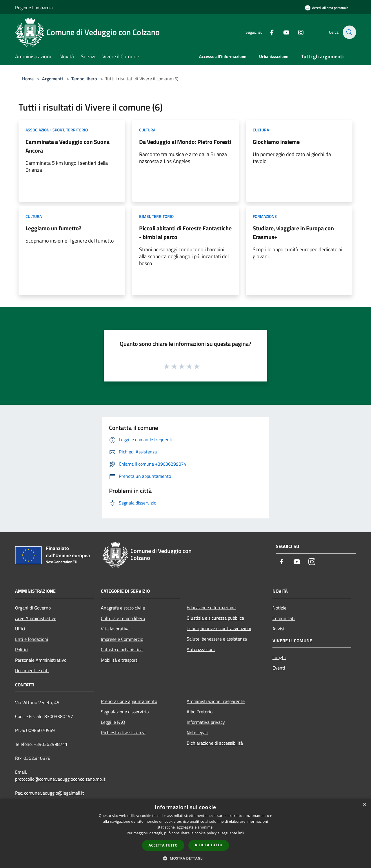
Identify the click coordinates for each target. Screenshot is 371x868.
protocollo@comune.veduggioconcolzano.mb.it (60, 779)
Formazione (265, 216)
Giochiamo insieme (276, 142)
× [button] (364, 805)
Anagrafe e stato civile (123, 608)
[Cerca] (349, 32)
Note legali (197, 733)
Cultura (147, 130)
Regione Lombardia (34, 8)
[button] (185, 858)
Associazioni (38, 130)
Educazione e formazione (211, 607)
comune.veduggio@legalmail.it (54, 793)
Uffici (20, 629)
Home (28, 79)
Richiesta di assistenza (123, 733)
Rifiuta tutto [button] (209, 845)
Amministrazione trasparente (216, 701)
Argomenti (52, 79)
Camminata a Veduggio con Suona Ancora (68, 146)
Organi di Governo (33, 608)
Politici (22, 650)
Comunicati (284, 618)
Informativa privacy (206, 722)
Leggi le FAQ (113, 722)
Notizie (279, 608)
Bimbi (145, 216)
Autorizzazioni (201, 649)
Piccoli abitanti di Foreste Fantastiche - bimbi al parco (185, 233)
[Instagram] (297, 32)
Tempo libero (84, 79)
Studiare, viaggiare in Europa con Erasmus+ (293, 233)
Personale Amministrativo (41, 660)
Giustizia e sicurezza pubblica (215, 618)
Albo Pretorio (200, 712)
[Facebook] (268, 32)
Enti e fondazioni (32, 639)
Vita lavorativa (115, 629)
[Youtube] (283, 32)
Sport (58, 130)
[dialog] (185, 833)
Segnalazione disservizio (125, 712)
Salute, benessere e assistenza (217, 639)
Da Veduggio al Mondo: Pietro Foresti (185, 142)
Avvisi (278, 629)
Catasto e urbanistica (122, 650)
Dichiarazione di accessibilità (215, 743)
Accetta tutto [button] (163, 845)
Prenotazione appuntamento (129, 701)
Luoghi (279, 657)
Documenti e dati (32, 670)
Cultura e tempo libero (123, 618)
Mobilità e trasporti (120, 660)
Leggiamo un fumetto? (53, 228)
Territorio (77, 130)
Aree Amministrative (36, 618)
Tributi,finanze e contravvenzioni (219, 628)
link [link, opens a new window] (241, 833)
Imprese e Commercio (122, 639)
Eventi (279, 668)
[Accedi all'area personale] (327, 8)
